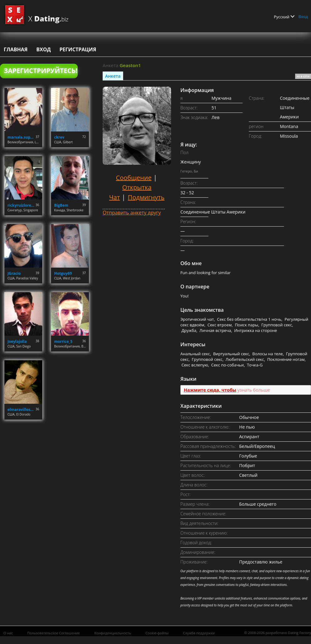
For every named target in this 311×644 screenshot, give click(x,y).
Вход (303, 16)
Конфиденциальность (113, 633)
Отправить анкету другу (132, 213)
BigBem (61, 205)
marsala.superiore (22, 137)
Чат (114, 197)
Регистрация (78, 49)
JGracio (14, 273)
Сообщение (134, 178)
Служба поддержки (199, 633)
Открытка (137, 187)
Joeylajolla (17, 341)
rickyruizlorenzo (22, 205)
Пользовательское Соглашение (53, 633)
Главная (16, 49)
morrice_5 (63, 341)
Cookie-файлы (157, 633)
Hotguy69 (63, 273)
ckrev (59, 137)
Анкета (113, 76)
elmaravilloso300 (22, 409)
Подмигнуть (146, 197)
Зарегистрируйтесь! (41, 71)
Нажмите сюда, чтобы (210, 390)
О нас (8, 633)
